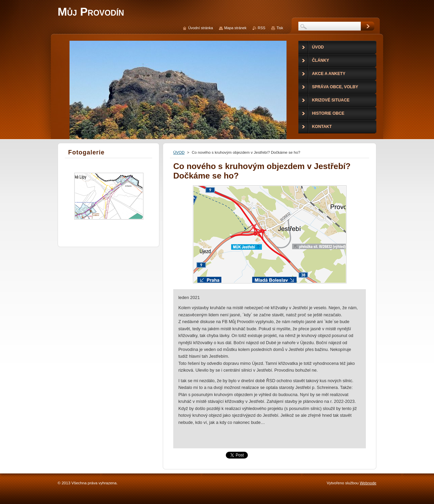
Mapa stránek (235, 28)
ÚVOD (179, 152)
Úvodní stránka (201, 28)
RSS (261, 28)
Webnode (368, 483)
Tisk (280, 28)
